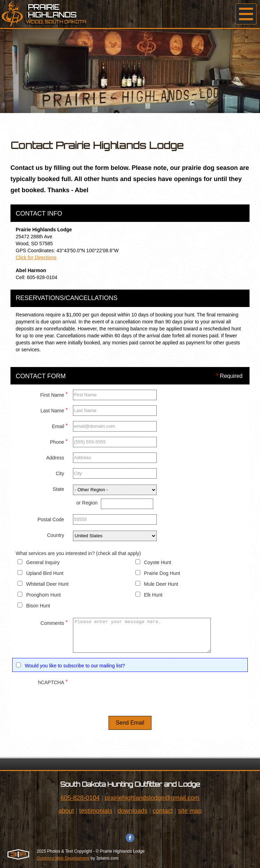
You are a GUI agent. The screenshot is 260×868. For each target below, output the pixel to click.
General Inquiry (43, 562)
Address (55, 458)
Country (56, 535)
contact (163, 811)
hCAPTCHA (53, 682)
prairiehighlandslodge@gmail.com (152, 798)
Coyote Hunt (158, 562)
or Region (87, 503)
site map (190, 811)
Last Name (54, 410)
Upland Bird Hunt (45, 573)
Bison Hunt (38, 606)
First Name (54, 394)
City (60, 473)
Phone (59, 441)
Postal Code (51, 519)
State (58, 489)
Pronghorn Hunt (43, 595)
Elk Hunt (153, 595)
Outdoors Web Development (63, 858)
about (66, 811)
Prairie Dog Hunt (162, 573)
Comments (54, 622)
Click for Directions (36, 257)
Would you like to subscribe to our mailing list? (75, 666)
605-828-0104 (80, 798)
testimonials (96, 811)
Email (60, 425)
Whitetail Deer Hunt (47, 584)
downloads (132, 811)
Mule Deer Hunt (161, 584)
